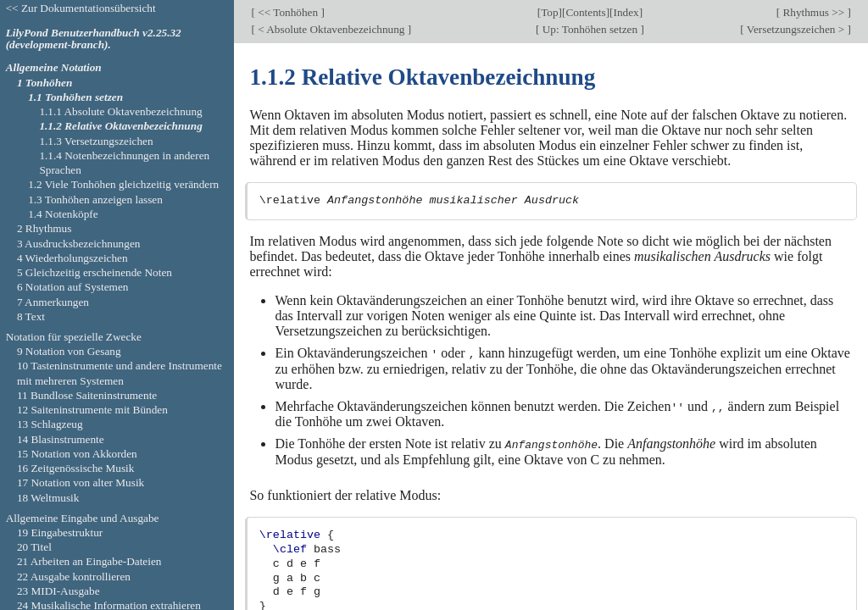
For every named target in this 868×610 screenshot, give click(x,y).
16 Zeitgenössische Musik (76, 468)
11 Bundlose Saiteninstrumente (87, 395)
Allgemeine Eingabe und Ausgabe (83, 518)
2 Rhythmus (45, 228)
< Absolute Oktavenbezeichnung (331, 29)
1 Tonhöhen (45, 83)
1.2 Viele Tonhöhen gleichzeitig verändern (123, 184)
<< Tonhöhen (288, 12)
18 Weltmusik (48, 498)
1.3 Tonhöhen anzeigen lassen (95, 200)
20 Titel (34, 547)
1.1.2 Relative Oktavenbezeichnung (120, 126)
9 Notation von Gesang (69, 351)
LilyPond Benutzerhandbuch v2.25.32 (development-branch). (94, 39)
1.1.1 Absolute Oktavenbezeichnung (120, 111)
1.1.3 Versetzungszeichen (96, 141)
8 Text (31, 316)
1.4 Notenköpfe (63, 214)
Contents (585, 12)
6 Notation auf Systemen (73, 287)
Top (549, 12)
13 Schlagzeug (50, 424)
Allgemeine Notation (54, 67)
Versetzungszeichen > (796, 29)
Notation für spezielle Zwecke (74, 337)
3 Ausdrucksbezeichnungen (79, 244)
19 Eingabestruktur (60, 532)
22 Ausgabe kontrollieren (74, 577)
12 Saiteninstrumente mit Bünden (92, 410)
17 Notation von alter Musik (81, 482)
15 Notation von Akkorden (77, 454)
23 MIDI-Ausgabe (58, 591)
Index (626, 12)
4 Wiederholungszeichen (72, 258)
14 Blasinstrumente (61, 439)
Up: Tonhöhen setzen (590, 29)
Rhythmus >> (813, 12)
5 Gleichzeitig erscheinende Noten (95, 272)
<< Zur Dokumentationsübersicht (81, 8)
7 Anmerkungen (53, 302)
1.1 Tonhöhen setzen (75, 97)
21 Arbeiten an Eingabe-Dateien (89, 561)
